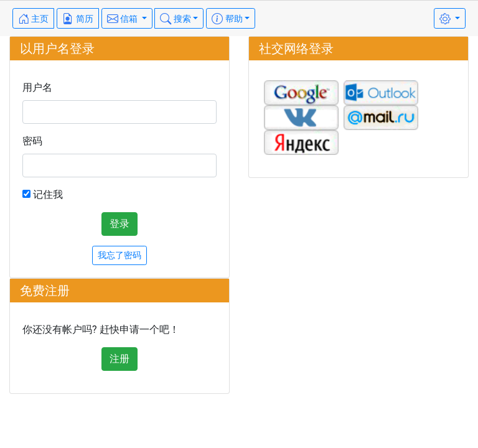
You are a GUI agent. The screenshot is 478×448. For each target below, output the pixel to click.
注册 (119, 359)
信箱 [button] (124, 19)
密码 (32, 141)
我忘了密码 (119, 255)
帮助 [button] (227, 19)
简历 (77, 19)
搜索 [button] (175, 19)
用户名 (37, 87)
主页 (33, 19)
